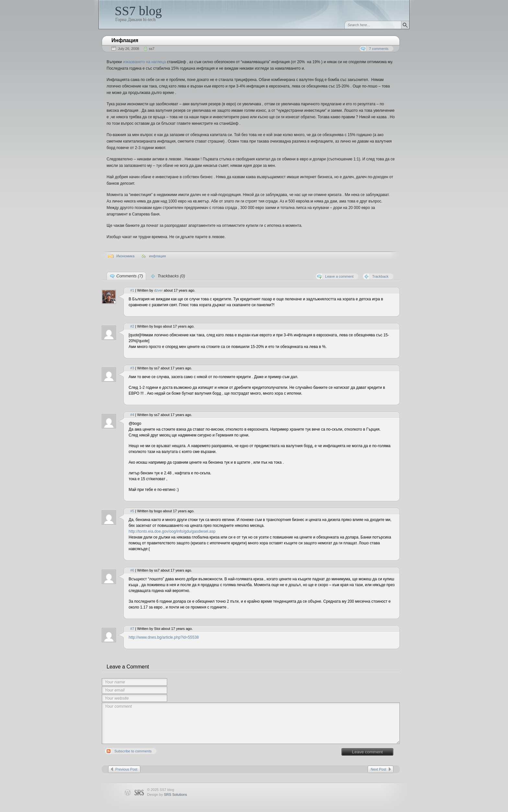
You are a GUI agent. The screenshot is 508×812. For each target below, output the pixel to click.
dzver (159, 290)
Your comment (251, 723)
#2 (132, 326)
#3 (132, 368)
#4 (132, 415)
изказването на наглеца (144, 62)
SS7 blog (138, 11)
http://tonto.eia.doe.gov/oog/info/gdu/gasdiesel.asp (172, 531)
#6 (132, 570)
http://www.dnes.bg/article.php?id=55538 (164, 637)
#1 (132, 290)
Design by (167, 795)
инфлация (157, 256)
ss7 (151, 49)
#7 (132, 629)
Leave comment (368, 752)
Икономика (125, 256)
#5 (132, 511)
